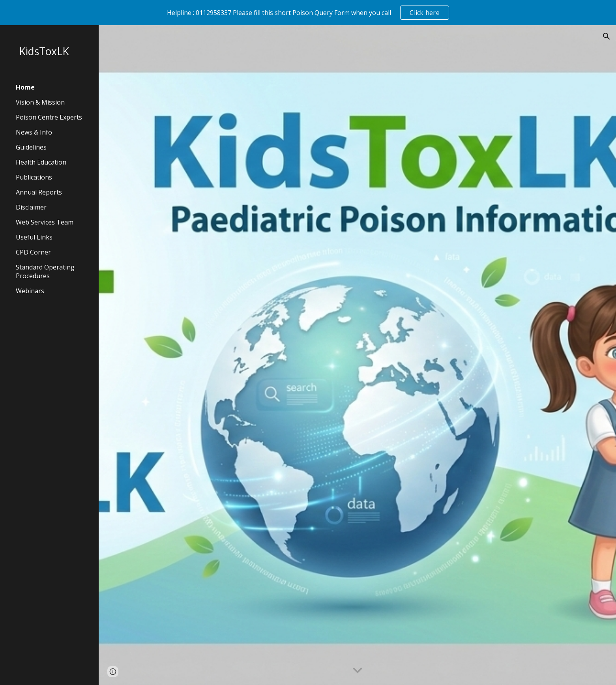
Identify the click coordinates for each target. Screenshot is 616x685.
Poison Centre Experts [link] (49, 117)
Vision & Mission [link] (40, 102)
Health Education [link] (41, 162)
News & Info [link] (34, 132)
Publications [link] (34, 177)
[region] (308, 13)
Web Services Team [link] (45, 222)
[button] (607, 36)
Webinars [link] (30, 291)
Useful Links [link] (34, 237)
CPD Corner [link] (33, 252)
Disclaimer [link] (31, 207)
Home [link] (25, 87)
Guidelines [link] (31, 147)
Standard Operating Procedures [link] (45, 271)
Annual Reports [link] (39, 192)
